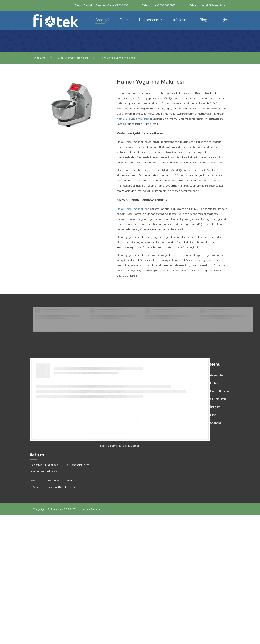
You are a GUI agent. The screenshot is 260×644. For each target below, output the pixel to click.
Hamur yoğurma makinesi (133, 209)
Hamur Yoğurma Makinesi (118, 58)
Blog (203, 20)
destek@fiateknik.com (214, 5)
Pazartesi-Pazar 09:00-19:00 (112, 5)
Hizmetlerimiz (151, 20)
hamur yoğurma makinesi (133, 119)
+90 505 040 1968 (165, 5)
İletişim (223, 20)
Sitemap (216, 423)
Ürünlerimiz (181, 20)
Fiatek (125, 20)
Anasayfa (103, 20)
